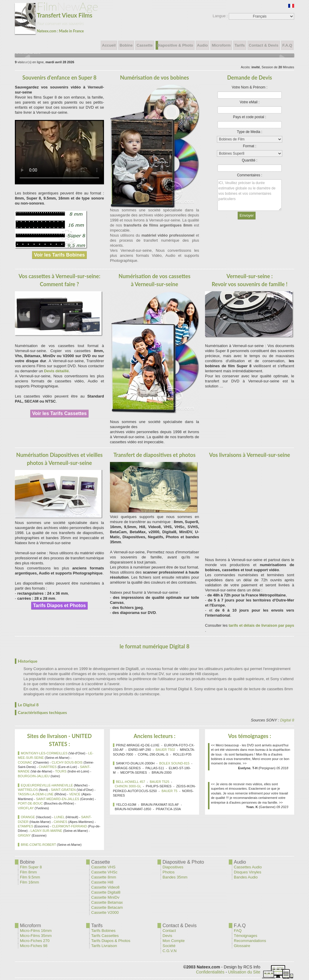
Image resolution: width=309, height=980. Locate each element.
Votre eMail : (250, 102)
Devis (167, 936)
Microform (221, 45)
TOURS (61, 771)
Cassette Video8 (105, 887)
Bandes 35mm (175, 877)
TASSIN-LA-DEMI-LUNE (36, 794)
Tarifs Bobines (103, 931)
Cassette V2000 (105, 912)
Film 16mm (29, 882)
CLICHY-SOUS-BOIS (67, 762)
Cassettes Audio (248, 867)
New (56, 17)
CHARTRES (48, 767)
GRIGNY (24, 835)
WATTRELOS (28, 790)
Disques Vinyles (247, 872)
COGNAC (25, 762)
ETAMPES (26, 826)
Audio (203, 45)
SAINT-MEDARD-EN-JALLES (57, 799)
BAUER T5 (170, 791)
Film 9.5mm (30, 877)
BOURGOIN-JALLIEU (34, 776)
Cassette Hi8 (102, 882)
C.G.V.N (170, 951)
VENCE (75, 794)
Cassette (145, 45)
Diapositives (173, 867)
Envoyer (247, 215)
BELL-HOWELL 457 (130, 782)
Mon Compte (174, 941)
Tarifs (240, 45)
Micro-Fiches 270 (35, 941)
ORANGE (28, 817)
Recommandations (250, 941)
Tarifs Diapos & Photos (111, 941)
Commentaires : (250, 175)
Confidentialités (210, 972)
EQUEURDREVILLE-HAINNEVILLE (47, 785)
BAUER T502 (165, 750)
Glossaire (242, 946)
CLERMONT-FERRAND (70, 826)
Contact (169, 931)
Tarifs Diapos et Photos (59, 605)
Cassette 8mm (104, 877)
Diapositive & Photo (175, 45)
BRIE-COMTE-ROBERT (38, 845)
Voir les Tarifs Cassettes (59, 413)
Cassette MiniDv (105, 897)
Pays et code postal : (249, 117)
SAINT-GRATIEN (63, 790)
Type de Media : (249, 132)
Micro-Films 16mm (36, 931)
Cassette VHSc (104, 872)
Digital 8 (287, 720)
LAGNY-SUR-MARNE (46, 831)
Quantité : (250, 160)
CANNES (60, 822)
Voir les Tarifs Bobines (59, 255)
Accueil (109, 45)
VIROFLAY (26, 808)
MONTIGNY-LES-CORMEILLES (44, 753)
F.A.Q (287, 45)
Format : (250, 146)
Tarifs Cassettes (105, 936)
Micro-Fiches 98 (34, 946)
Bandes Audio (246, 877)
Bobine (126, 45)
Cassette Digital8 (106, 892)
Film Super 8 (31, 867)
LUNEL (59, 817)
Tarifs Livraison (104, 946)
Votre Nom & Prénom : (250, 87)
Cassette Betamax (107, 902)
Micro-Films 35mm (36, 936)
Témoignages (246, 936)
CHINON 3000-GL (128, 786)
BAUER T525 (160, 782)
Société (169, 946)
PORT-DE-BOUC (30, 803)
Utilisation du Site (244, 972)
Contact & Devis (264, 45)
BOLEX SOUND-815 (174, 763)
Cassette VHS (103, 867)
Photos (168, 872)
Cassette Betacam (107, 907)
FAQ (238, 931)
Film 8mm (28, 872)
